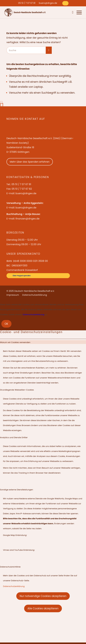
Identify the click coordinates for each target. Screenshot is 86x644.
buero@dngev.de (48, 3)
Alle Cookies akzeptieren (43, 608)
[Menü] (78, 12)
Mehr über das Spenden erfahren (30, 162)
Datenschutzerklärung (34, 315)
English (60, 12)
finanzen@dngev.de (28, 219)
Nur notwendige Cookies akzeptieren (43, 596)
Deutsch (67, 12)
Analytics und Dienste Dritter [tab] (14, 437)
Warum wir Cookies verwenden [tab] (15, 342)
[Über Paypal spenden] (65, 3)
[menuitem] (27, 3)
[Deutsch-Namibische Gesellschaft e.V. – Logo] (25, 12)
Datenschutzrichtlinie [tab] (10, 567)
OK (6, 324)
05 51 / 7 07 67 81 (27, 3)
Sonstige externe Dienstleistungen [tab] (17, 490)
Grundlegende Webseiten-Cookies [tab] (17, 390)
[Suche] (72, 12)
